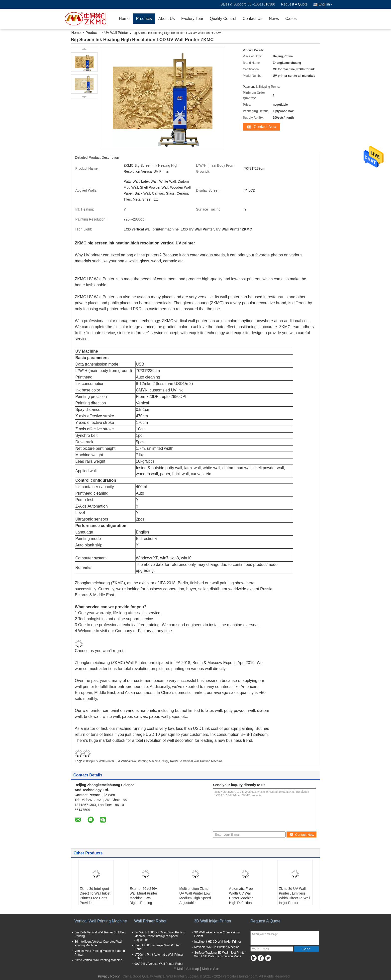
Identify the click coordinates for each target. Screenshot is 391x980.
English (326, 4)
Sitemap (193, 969)
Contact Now (265, 127)
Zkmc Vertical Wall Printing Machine (98, 960)
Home (124, 19)
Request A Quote (294, 4)
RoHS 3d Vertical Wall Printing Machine (196, 761)
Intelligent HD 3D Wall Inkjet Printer (218, 942)
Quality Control (223, 19)
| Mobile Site (210, 969)
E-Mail (179, 969)
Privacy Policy (109, 976)
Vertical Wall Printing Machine (101, 921)
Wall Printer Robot (150, 921)
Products (144, 19)
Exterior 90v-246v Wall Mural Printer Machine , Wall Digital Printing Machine (143, 898)
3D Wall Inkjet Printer (213, 921)
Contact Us (252, 19)
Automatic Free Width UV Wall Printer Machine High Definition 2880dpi (241, 898)
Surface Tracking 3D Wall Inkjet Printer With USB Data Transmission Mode (220, 954)
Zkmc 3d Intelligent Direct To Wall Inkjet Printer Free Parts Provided (95, 896)
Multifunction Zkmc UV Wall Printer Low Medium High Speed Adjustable (195, 896)
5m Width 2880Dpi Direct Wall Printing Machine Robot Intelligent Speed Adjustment (160, 936)
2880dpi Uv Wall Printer (98, 761)
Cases (291, 19)
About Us (167, 19)
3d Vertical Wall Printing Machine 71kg (142, 761)
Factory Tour (192, 19)
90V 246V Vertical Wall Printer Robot (159, 964)
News (274, 19)
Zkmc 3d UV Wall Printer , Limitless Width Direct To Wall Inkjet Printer (294, 896)
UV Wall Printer (116, 33)
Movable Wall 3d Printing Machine (217, 947)
